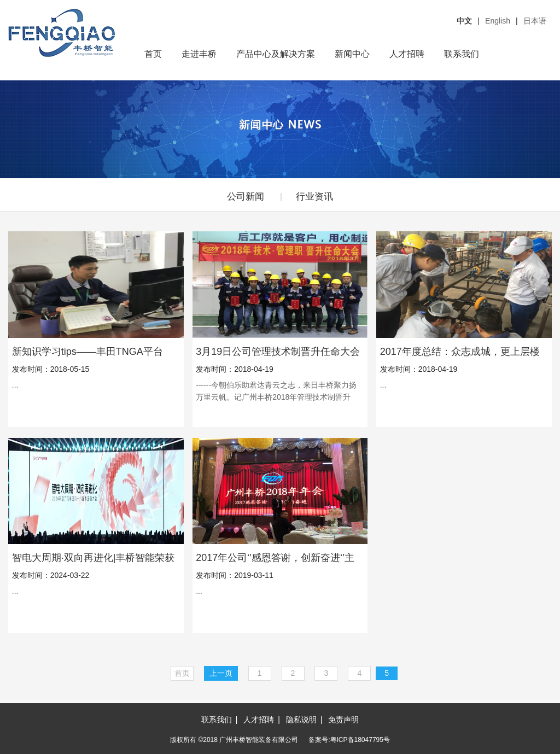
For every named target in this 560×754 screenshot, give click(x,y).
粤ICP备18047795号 (360, 740)
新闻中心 (352, 54)
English (498, 21)
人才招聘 (407, 54)
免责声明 (343, 720)
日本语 (535, 21)
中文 (464, 21)
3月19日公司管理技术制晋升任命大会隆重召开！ (278, 352)
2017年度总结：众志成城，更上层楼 (460, 352)
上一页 (221, 673)
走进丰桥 (199, 54)
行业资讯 (314, 197)
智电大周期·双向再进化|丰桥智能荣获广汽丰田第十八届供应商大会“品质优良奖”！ (94, 558)
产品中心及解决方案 (276, 54)
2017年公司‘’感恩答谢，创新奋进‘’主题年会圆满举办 (275, 558)
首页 (153, 54)
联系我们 (462, 54)
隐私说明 (301, 720)
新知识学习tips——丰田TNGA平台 (87, 352)
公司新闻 (246, 197)
